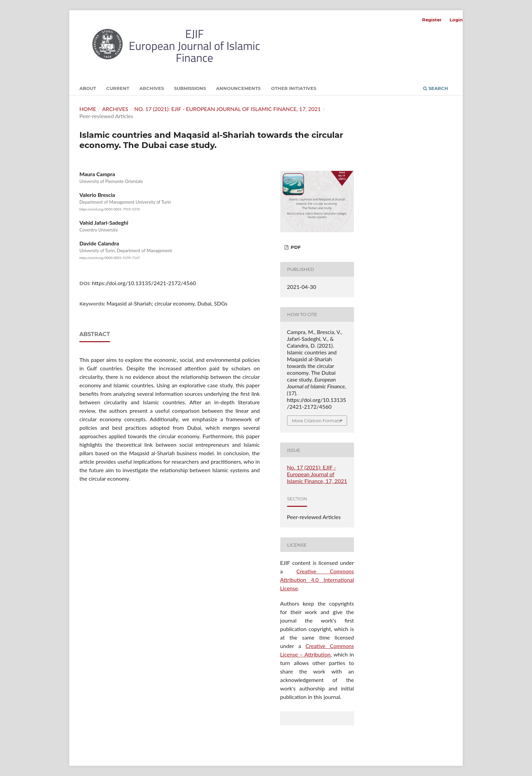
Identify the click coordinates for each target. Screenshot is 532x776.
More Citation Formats (316, 421)
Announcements (238, 88)
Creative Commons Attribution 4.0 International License (317, 580)
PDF (295, 247)
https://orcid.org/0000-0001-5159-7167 (110, 258)
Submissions (190, 88)
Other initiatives (294, 88)
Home (88, 109)
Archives (152, 88)
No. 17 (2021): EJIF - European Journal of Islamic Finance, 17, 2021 (228, 109)
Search (436, 88)
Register (432, 20)
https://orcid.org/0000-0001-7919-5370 (110, 209)
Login (456, 20)
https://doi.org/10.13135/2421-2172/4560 (144, 283)
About (88, 88)
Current (118, 88)
